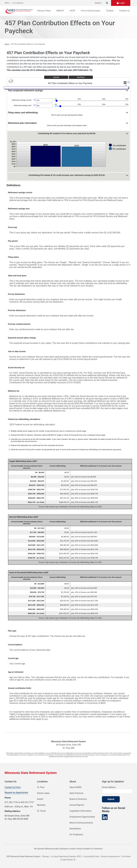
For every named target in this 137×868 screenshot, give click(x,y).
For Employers (18, 3)
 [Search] (107, 3)
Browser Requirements (111, 856)
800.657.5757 (27, 802)
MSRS (7, 3)
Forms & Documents (91, 11)
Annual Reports (77, 805)
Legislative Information (80, 811)
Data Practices (77, 793)
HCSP (72, 11)
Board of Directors (78, 799)
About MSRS (76, 787)
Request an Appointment (16, 792)
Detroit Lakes (43, 793)
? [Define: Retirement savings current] (35, 100)
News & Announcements (81, 823)
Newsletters (75, 829)
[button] (69, 92)
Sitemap (46, 856)
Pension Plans (44, 11)
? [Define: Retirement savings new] (35, 105)
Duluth (40, 799)
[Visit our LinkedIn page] (105, 817)
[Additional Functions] (125, 83)
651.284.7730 (11, 802)
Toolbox (110, 11)
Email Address (109, 787)
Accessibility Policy (92, 856)
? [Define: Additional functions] (128, 82)
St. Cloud (41, 811)
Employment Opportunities (82, 817)
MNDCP (60, 11)
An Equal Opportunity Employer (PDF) (66, 856)
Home (7, 44)
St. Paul (41, 787)
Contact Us (124, 11)
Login (122, 3)
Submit (111, 799)
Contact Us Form (13, 787)
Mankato (41, 805)
